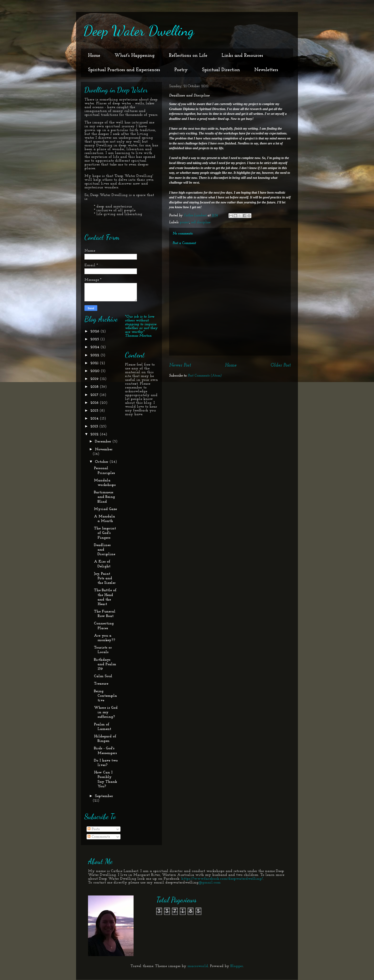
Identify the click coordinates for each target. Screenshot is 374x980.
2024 (95, 347)
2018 (95, 387)
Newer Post (180, 365)
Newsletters (266, 70)
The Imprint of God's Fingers (105, 533)
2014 (95, 419)
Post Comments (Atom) (205, 376)
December (104, 442)
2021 (95, 363)
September (104, 796)
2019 (95, 379)
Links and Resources (242, 56)
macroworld (198, 966)
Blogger (237, 966)
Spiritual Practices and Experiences (124, 70)
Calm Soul (103, 676)
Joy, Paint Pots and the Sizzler (105, 578)
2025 (95, 339)
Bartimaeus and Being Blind (104, 497)
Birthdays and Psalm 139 (105, 664)
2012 (95, 434)
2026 (95, 331)
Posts (94, 829)
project (185, 222)
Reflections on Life (188, 56)
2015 (95, 411)
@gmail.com (210, 883)
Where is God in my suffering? (106, 712)
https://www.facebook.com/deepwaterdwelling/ (222, 879)
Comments (99, 837)
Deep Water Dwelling (139, 31)
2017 (95, 395)
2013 (95, 426)
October (102, 462)
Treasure (101, 684)
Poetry (181, 70)
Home (94, 56)
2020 (96, 371)
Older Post (281, 365)
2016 (95, 403)
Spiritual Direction (221, 70)
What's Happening (135, 56)
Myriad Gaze (105, 509)
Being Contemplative (105, 696)
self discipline (201, 222)
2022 (95, 355)
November (104, 449)
